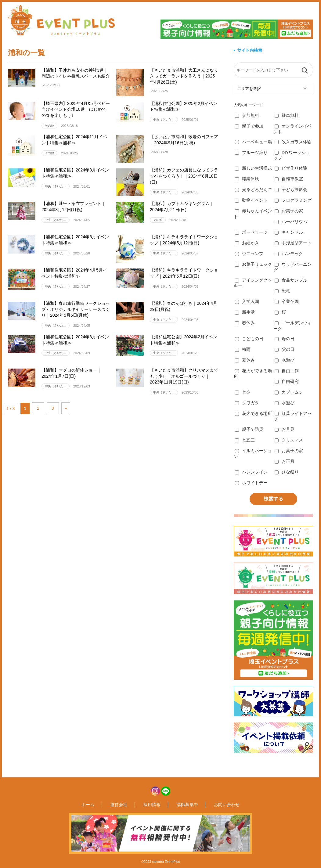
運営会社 (127, 805)
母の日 (285, 339)
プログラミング (293, 200)
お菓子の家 (289, 211)
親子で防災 (249, 429)
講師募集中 (179, 805)
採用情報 (152, 805)
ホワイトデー (251, 483)
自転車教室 (289, 179)
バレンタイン (251, 472)
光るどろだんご (253, 189)
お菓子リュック (253, 264)
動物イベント (251, 200)
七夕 (243, 392)
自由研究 (287, 381)
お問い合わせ (210, 805)
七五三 (245, 440)
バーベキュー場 (253, 142)
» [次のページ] (74, 408)
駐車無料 (287, 115)
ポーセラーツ (251, 232)
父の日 (285, 349)
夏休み (245, 360)
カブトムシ (289, 392)
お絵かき (247, 243)
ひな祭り (287, 472)
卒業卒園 (287, 301)
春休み (245, 323)
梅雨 (243, 349)
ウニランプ (249, 254)
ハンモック (289, 254)
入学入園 (247, 301)
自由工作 (287, 371)
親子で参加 (249, 126)
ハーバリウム (291, 222)
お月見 (285, 429)
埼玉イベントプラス (61, 20)
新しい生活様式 (253, 168)
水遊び (285, 360)
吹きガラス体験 (293, 142)
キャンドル (289, 232)
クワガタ (247, 403)
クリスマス (289, 440)
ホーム (105, 805)
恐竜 (282, 291)
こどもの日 (249, 339)
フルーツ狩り (251, 153)
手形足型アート (293, 243)
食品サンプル (291, 280)
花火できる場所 (253, 413)
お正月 (285, 461)
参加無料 (247, 115)
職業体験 (247, 179)
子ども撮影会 (291, 189)
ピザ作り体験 (291, 168)
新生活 (245, 312)
